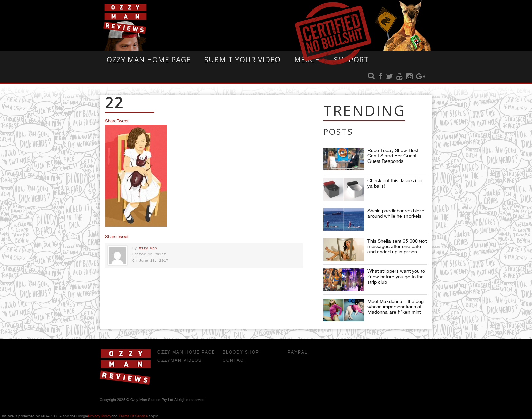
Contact (235, 360)
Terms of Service (133, 416)
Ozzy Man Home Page (149, 60)
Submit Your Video (242, 60)
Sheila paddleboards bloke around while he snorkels (396, 213)
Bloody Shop (241, 352)
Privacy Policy (100, 416)
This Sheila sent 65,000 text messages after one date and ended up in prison (397, 246)
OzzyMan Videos (180, 360)
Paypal (298, 352)
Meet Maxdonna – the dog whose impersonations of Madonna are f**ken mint (396, 307)
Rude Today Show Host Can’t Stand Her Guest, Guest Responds (393, 156)
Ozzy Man (148, 249)
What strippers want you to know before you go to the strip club (396, 277)
